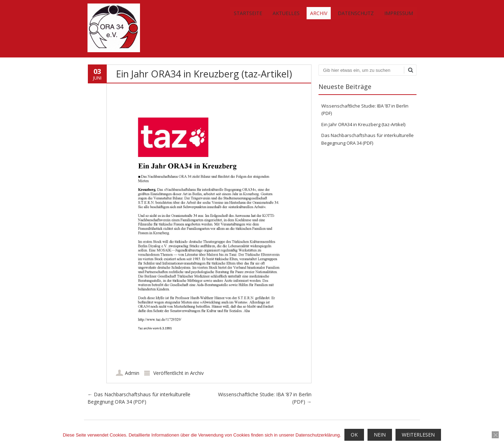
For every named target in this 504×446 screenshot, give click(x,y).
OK (354, 435)
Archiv (319, 13)
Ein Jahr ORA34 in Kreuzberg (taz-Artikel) (363, 124)
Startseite (248, 13)
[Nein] (495, 435)
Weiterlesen (418, 435)
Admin (132, 373)
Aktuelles (286, 13)
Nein (380, 435)
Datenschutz (356, 13)
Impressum (399, 13)
